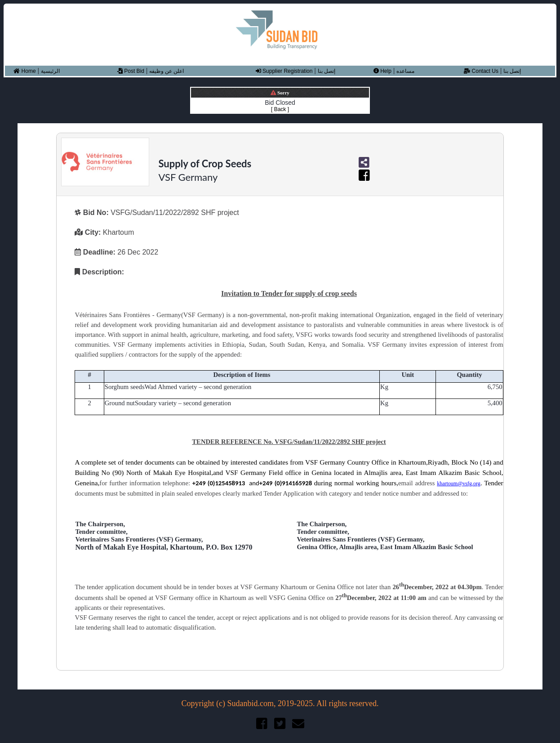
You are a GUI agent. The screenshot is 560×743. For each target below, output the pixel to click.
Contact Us (481, 71)
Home (24, 71)
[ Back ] (280, 109)
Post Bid (131, 71)
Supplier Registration (284, 71)
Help (382, 71)
